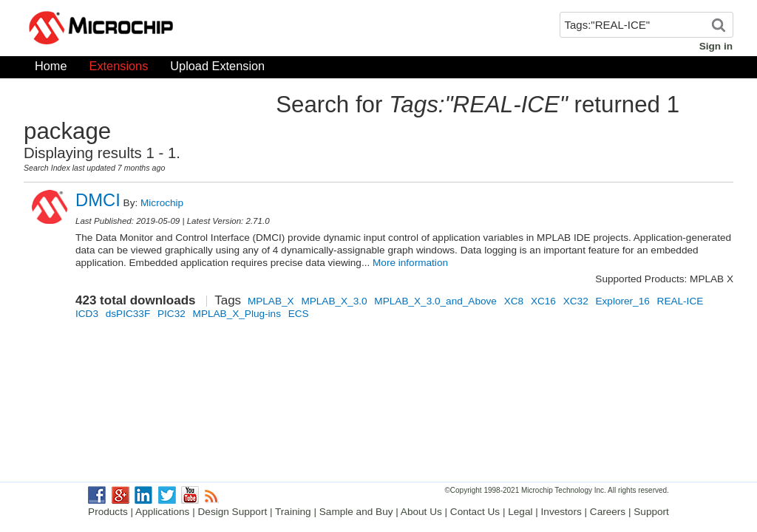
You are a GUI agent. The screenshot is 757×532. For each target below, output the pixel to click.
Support (651, 512)
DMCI (98, 200)
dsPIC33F (128, 314)
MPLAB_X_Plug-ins (237, 314)
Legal (520, 512)
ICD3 (87, 314)
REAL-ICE (680, 301)
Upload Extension (217, 69)
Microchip (162, 203)
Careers (608, 512)
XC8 (514, 301)
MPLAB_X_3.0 (334, 301)
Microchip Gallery (172, 30)
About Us (421, 512)
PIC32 (172, 314)
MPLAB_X (271, 301)
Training (293, 512)
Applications (162, 512)
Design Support (233, 512)
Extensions (119, 69)
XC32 (576, 301)
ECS (299, 314)
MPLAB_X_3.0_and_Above (435, 301)
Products (108, 512)
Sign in (716, 46)
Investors (561, 512)
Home (51, 69)
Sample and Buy (356, 512)
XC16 (543, 301)
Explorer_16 (622, 301)
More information (410, 263)
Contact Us (475, 512)
